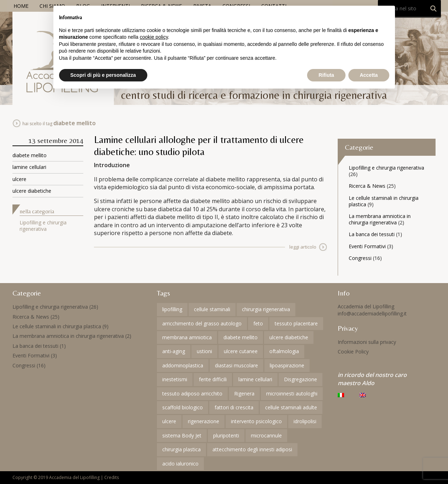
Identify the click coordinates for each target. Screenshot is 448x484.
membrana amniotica (187, 337)
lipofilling (172, 309)
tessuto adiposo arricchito (192, 393)
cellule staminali (212, 309)
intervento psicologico (256, 421)
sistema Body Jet (182, 435)
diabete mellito (30, 155)
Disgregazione (301, 379)
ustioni (204, 351)
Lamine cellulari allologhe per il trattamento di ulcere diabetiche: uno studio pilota (199, 145)
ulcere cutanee (241, 351)
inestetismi (175, 379)
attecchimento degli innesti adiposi (252, 449)
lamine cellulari (29, 167)
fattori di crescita (234, 407)
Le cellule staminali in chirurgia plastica (384, 201)
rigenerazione (204, 421)
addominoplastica (183, 365)
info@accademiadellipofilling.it (372, 313)
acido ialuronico (180, 464)
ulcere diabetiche (32, 191)
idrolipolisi (305, 421)
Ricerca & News (367, 186)
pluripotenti (226, 435)
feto (258, 323)
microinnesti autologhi (292, 393)
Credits (112, 477)
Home (21, 6)
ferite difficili (213, 379)
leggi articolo (303, 247)
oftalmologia (284, 351)
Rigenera (244, 393)
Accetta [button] (369, 75)
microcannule (266, 435)
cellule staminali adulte (291, 407)
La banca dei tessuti (372, 234)
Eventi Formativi (367, 246)
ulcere (19, 179)
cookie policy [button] (154, 37)
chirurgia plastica (181, 449)
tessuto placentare (296, 323)
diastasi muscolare (236, 365)
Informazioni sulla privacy (367, 342)
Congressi (360, 258)
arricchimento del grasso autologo (202, 323)
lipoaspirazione (287, 365)
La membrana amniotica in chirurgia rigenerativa (380, 219)
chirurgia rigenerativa (266, 309)
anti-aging (174, 351)
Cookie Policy (353, 352)
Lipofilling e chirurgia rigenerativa (43, 226)
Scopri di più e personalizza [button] (103, 75)
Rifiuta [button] (326, 75)
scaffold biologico (183, 407)
